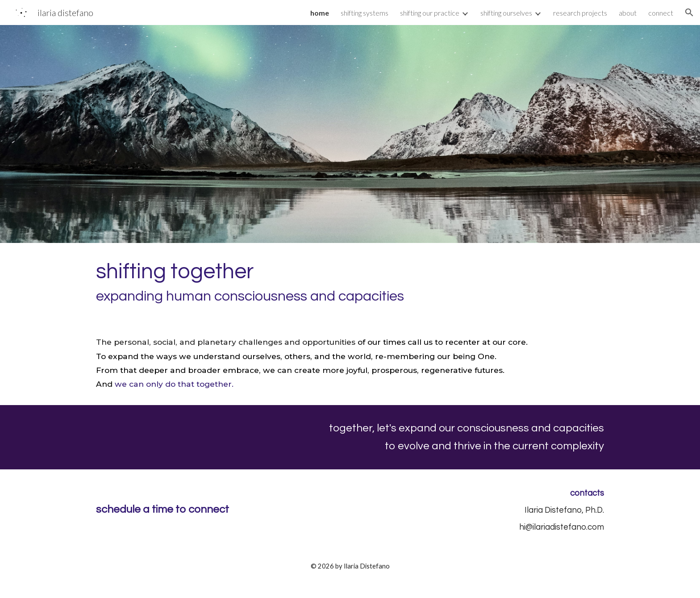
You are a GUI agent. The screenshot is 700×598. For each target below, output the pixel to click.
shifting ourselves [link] (506, 13)
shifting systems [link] (365, 13)
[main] (350, 282)
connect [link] (661, 13)
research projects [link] (580, 13)
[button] (689, 13)
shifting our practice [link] (430, 13)
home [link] (320, 13)
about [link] (628, 13)
